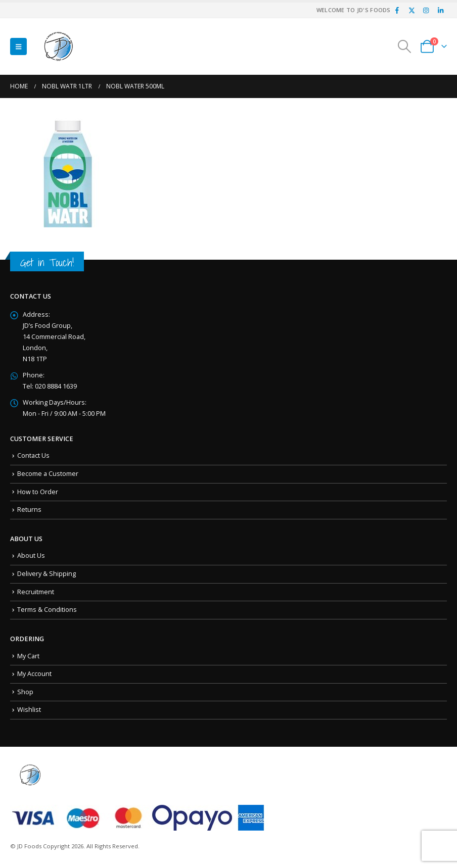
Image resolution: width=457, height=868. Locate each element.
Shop (25, 692)
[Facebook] (397, 10)
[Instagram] (426, 10)
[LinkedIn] (440, 10)
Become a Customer (48, 474)
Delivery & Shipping (47, 574)
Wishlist (29, 710)
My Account (34, 674)
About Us (31, 556)
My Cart (28, 656)
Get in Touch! (47, 262)
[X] (412, 10)
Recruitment (36, 592)
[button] (18, 46)
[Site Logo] (59, 46)
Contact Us (33, 455)
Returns (29, 510)
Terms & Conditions (47, 610)
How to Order (38, 492)
